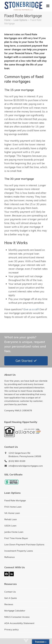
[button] (48, 6)
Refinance (9, 557)
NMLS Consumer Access (17, 617)
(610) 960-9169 (17, 461)
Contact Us (10, 592)
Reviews (9, 604)
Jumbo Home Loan (14, 532)
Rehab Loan (11, 519)
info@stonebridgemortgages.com (26, 466)
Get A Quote (11, 598)
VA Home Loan (12, 513)
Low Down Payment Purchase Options (24, 544)
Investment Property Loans (19, 551)
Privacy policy (12, 629)
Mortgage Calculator (15, 611)
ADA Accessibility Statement (19, 623)
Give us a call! (31, 309)
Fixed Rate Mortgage (15, 500)
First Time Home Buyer (16, 538)
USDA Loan (10, 526)
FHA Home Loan (13, 507)
